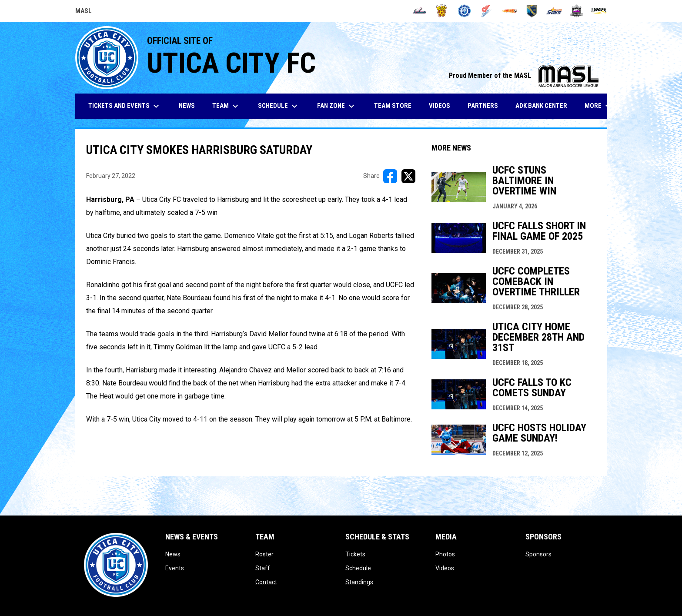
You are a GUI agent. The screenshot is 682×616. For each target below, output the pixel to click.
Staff (263, 568)
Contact (266, 582)
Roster (264, 554)
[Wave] (599, 11)
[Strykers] (577, 11)
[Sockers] (532, 11)
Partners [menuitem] (483, 106)
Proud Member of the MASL (524, 75)
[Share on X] (408, 176)
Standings (359, 582)
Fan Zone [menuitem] (337, 106)
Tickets (355, 554)
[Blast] (442, 11)
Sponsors (538, 554)
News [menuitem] (187, 106)
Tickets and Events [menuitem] (125, 106)
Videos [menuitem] (440, 106)
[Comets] (487, 11)
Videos (445, 568)
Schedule (358, 568)
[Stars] (554, 11)
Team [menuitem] (226, 106)
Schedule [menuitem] (279, 106)
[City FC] (464, 11)
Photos (445, 554)
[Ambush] (420, 11)
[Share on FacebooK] (390, 176)
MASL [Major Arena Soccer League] (84, 12)
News (173, 554)
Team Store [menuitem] (396, 105)
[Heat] (509, 11)
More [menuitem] (599, 106)
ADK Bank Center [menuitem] (545, 105)
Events (175, 568)
